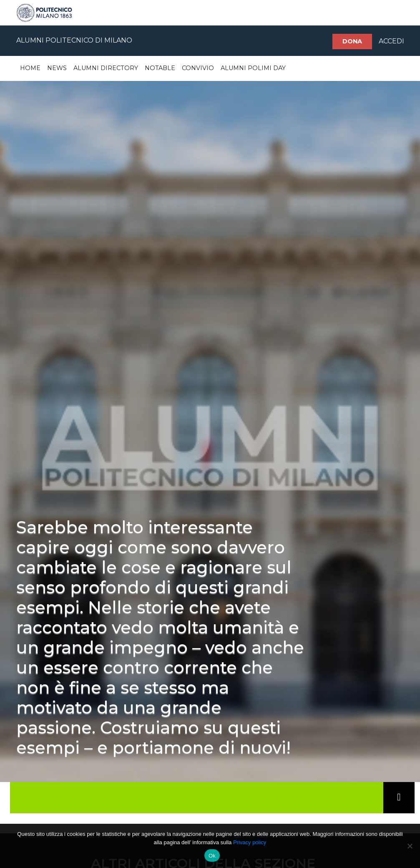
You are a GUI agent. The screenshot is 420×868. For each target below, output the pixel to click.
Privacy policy (250, 842)
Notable (160, 68)
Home (30, 68)
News (57, 68)
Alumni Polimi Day (253, 68)
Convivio (198, 68)
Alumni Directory (106, 68)
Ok (212, 856)
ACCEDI (391, 41)
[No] (410, 846)
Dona (352, 41)
